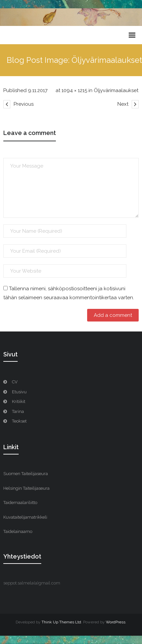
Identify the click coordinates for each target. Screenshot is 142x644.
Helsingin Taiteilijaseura (26, 488)
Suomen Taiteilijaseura (26, 474)
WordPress (116, 622)
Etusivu (19, 392)
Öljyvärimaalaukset (116, 90)
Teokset (19, 421)
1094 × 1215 (74, 90)
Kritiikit (19, 401)
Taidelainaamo (18, 531)
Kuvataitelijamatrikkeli (25, 517)
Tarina (18, 411)
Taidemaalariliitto (20, 503)
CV (15, 382)
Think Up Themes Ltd (61, 622)
